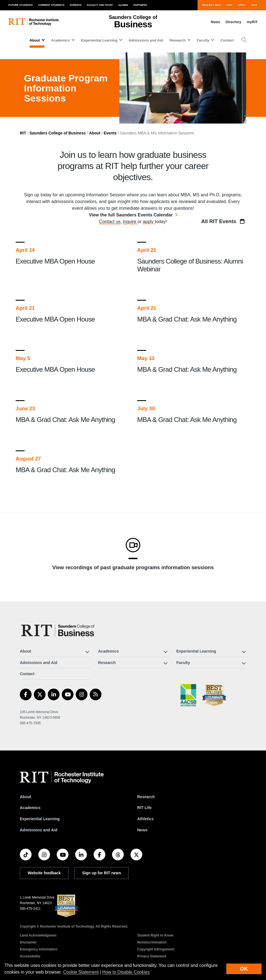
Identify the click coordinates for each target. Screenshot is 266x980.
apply (149, 222)
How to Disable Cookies (126, 972)
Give (254, 5)
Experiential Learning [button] (99, 40)
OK (244, 969)
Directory (233, 22)
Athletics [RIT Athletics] (145, 819)
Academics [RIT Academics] (30, 808)
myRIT (252, 22)
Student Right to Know (155, 935)
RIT (23, 133)
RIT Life (144, 808)
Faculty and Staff (100, 5)
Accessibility (30, 956)
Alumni (123, 5)
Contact (227, 40)
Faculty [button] (203, 40)
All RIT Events (224, 221)
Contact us (110, 222)
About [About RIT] (25, 797)
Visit (229, 5)
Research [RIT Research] (146, 797)
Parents (76, 5)
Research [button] (178, 40)
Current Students (51, 5)
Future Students (21, 5)
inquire (130, 222)
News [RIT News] (142, 830)
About (95, 133)
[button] (244, 40)
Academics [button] (61, 40)
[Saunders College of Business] (59, 630)
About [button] (35, 40)
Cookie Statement (81, 972)
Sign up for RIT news (102, 873)
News (215, 22)
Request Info (211, 5)
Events (110, 133)
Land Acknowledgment (38, 935)
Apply (242, 5)
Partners (140, 5)
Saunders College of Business (58, 133)
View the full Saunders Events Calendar (131, 215)
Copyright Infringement (156, 949)
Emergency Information (39, 949)
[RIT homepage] (34, 22)
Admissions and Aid (146, 40)
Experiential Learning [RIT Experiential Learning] (40, 819)
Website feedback (44, 873)
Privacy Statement (152, 956)
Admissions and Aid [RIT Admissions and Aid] (39, 830)
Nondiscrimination (152, 942)
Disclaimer (28, 942)
